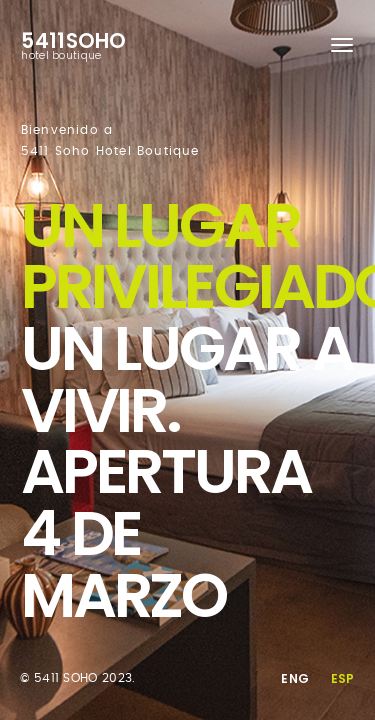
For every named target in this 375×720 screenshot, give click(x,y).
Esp (343, 678)
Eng (295, 678)
